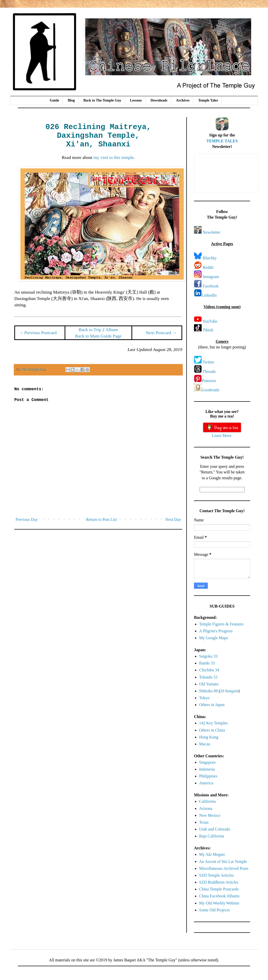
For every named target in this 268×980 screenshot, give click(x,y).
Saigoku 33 (208, 656)
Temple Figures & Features (221, 624)
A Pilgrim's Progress (216, 631)
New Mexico (210, 815)
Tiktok (208, 330)
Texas (204, 822)
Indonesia (207, 769)
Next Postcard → (161, 333)
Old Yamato (209, 684)
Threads (209, 372)
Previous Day (27, 519)
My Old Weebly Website (219, 903)
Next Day (173, 519)
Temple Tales (208, 100)
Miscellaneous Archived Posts (224, 868)
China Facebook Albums (219, 896)
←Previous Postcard (38, 333)
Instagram (211, 277)
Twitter (209, 362)
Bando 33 (207, 663)
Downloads (159, 100)
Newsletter (211, 232)
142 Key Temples (213, 723)
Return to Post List (101, 519)
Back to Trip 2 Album (98, 330)
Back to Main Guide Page (98, 336)
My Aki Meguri (212, 854)
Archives (183, 100)
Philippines (208, 776)
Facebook (211, 286)
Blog (71, 100)
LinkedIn (209, 295)
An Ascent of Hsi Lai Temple (223, 862)
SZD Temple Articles (216, 875)
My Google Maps (214, 638)
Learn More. (222, 436)
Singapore (207, 762)
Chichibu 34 (209, 670)
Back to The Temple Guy (102, 100)
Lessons (136, 100)
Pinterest (209, 381)
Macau (205, 744)
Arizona (206, 808)
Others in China (212, 730)
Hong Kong (209, 737)
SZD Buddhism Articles (219, 882)
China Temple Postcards (219, 889)
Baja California (212, 836)
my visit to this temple (113, 157)
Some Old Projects (214, 910)
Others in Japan (212, 705)
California (207, 801)
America (206, 783)
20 (229, 691)
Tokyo (204, 698)
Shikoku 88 (208, 691)
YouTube (210, 321)
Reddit (208, 267)
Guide (54, 100)
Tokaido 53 (208, 677)
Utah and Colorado (215, 829)
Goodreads (210, 390)
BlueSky (210, 258)
